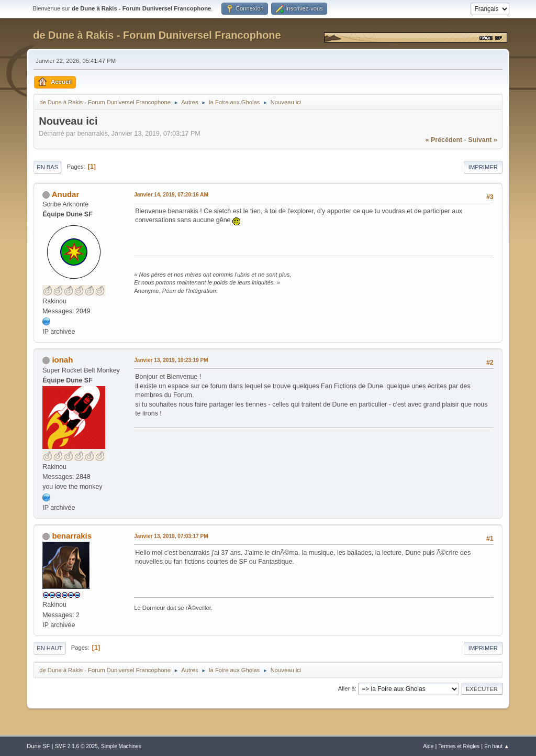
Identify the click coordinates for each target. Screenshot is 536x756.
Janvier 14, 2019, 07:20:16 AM (171, 195)
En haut (49, 648)
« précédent (444, 140)
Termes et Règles (459, 746)
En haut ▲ (497, 746)
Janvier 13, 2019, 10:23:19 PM (171, 360)
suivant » (482, 140)
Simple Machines (121, 746)
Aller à (347, 688)
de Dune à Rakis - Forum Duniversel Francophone (157, 35)
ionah (62, 360)
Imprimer (483, 167)
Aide (428, 746)
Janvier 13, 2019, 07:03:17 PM (171, 536)
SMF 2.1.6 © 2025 (76, 746)
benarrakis (72, 536)
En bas (47, 167)
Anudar (65, 194)
